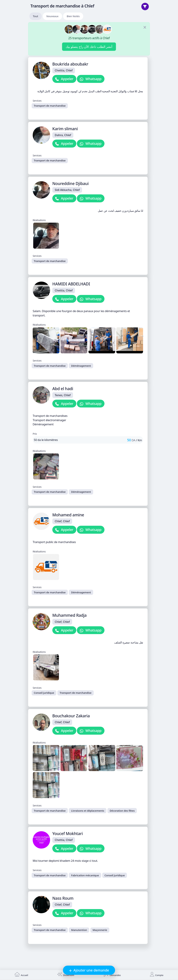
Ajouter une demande (91, 970)
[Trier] (145, 7)
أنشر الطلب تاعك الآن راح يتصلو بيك (89, 47)
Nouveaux (52, 16)
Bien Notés (73, 16)
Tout (35, 16)
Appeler (67, 79)
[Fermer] (145, 27)
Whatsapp (93, 79)
